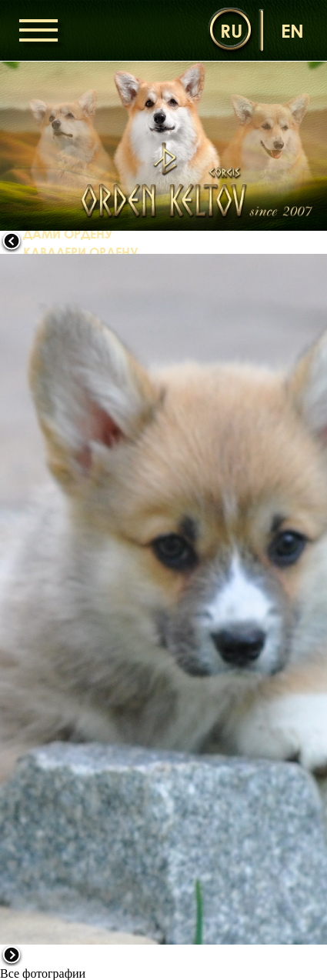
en (292, 30)
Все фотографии (43, 973)
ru (231, 30)
